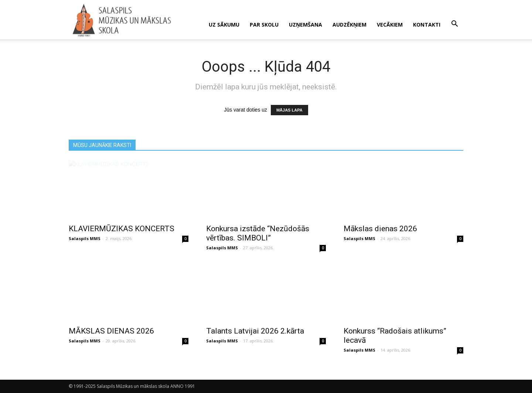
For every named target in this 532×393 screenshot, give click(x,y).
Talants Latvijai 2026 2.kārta (255, 331)
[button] (454, 24)
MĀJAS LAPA (289, 110)
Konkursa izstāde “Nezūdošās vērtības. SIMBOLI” (258, 233)
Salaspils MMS (85, 238)
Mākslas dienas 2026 (380, 229)
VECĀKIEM (390, 25)
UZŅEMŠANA (306, 25)
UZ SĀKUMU (224, 25)
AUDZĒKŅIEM (349, 25)
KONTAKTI (427, 25)
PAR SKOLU (264, 25)
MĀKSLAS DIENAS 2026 (111, 331)
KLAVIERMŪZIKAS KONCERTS (122, 229)
